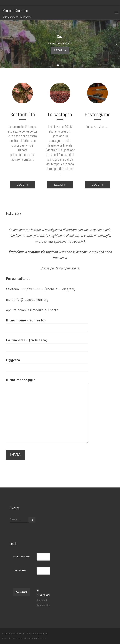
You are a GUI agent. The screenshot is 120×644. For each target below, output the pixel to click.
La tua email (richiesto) (47, 345)
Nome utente (21, 557)
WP (14, 638)
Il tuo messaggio (47, 411)
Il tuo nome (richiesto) (47, 325)
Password (19, 571)
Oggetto (47, 365)
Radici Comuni (18, 634)
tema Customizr (39, 638)
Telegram (67, 289)
